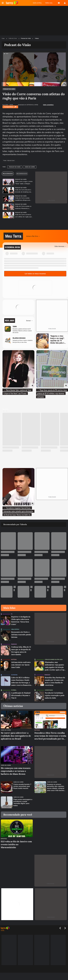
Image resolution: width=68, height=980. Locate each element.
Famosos (14, 644)
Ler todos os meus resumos (35, 274)
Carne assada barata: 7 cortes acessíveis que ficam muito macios (22, 786)
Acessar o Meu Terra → (33, 236)
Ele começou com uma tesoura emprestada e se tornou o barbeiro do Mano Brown (16, 771)
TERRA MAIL (49, 3)
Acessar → (29, 320)
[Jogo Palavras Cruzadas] (18, 340)
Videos (37, 38)
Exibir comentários (48, 105)
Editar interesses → (60, 246)
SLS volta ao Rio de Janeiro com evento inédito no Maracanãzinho (16, 844)
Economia (14, 675)
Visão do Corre (13, 38)
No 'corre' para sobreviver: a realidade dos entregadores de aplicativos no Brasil (16, 736)
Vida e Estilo (15, 629)
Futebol (14, 690)
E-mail (59, 3)
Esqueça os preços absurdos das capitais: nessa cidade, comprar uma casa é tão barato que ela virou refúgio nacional (56, 787)
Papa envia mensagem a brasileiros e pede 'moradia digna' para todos (23, 803)
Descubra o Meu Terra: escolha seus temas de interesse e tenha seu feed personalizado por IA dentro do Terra (50, 736)
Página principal (12, 3)
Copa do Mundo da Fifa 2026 (54, 660)
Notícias (14, 660)
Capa (3, 38)
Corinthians (49, 690)
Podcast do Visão (26, 38)
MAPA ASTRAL (37, 3)
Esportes (4, 839)
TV (12, 614)
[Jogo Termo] (18, 329)
